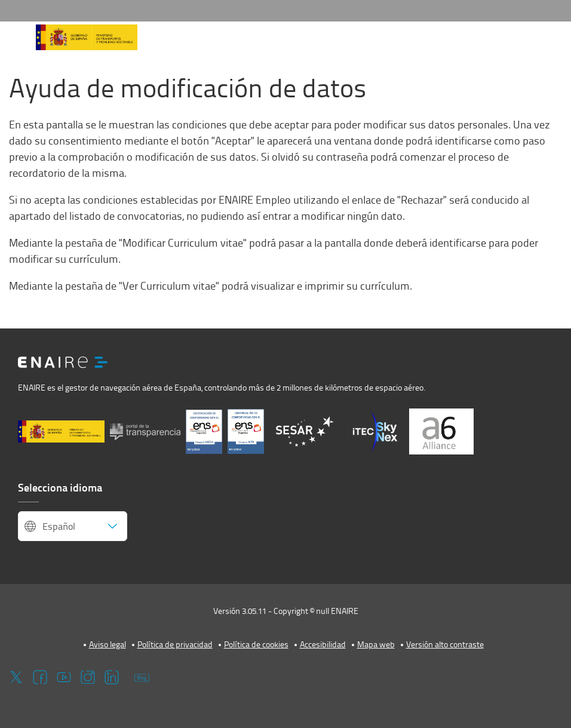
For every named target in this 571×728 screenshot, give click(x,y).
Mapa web (376, 644)
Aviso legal (108, 644)
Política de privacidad (175, 644)
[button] (17, 41)
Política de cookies (256, 644)
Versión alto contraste (445, 644)
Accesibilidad (323, 644)
